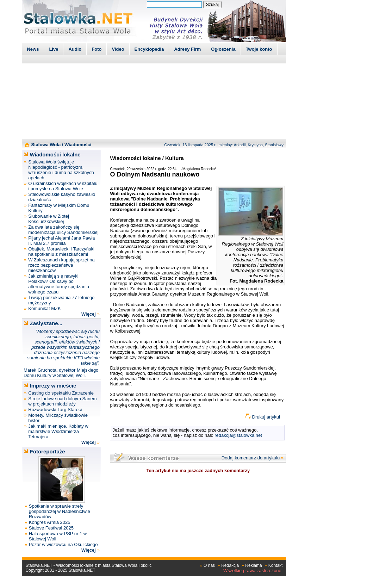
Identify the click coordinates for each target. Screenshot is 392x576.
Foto (97, 49)
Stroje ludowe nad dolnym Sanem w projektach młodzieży (62, 401)
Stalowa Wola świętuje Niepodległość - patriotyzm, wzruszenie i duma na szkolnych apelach (61, 170)
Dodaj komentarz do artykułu (251, 458)
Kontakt (276, 565)
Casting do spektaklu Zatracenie (61, 393)
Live (54, 49)
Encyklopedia (149, 49)
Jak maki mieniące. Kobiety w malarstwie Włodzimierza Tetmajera (58, 431)
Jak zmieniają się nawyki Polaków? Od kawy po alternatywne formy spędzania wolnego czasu (59, 284)
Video (118, 49)
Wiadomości (78, 145)
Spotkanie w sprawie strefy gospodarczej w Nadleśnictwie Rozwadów (60, 511)
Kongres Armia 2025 (50, 522)
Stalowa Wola (46, 145)
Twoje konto (259, 49)
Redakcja (230, 565)
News (33, 49)
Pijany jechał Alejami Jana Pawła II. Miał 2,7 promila (61, 241)
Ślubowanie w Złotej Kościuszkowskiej (49, 219)
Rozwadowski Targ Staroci (55, 410)
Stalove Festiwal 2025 (51, 528)
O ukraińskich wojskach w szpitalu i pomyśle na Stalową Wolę (63, 186)
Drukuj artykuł (266, 417)
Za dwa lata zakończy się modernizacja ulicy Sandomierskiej (63, 230)
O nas (209, 565)
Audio (75, 49)
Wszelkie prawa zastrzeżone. (253, 571)
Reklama (253, 565)
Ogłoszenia (223, 49)
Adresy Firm (187, 49)
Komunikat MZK (44, 308)
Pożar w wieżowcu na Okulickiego (63, 544)
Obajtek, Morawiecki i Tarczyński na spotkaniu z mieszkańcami (61, 252)
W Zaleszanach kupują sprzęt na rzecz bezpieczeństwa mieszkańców (61, 265)
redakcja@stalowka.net (238, 435)
